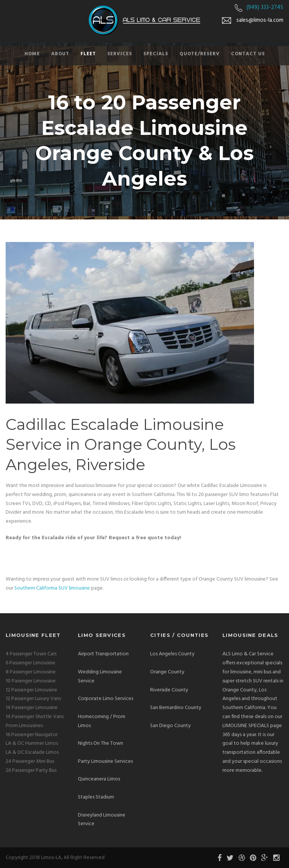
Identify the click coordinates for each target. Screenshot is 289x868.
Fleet (88, 54)
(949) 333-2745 (265, 8)
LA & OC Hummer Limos (32, 743)
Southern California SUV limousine (52, 588)
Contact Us (248, 54)
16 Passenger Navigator (32, 735)
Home (32, 54)
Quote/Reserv (200, 54)
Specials (156, 54)
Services (120, 54)
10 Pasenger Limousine (31, 681)
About (60, 54)
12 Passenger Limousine (31, 690)
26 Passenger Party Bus (31, 770)
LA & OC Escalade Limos (32, 752)
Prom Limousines (24, 726)
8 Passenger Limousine (31, 672)
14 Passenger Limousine (32, 708)
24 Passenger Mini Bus (30, 761)
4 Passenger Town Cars (31, 654)
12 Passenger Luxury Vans (33, 699)
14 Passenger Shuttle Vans (35, 717)
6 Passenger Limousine (30, 663)
